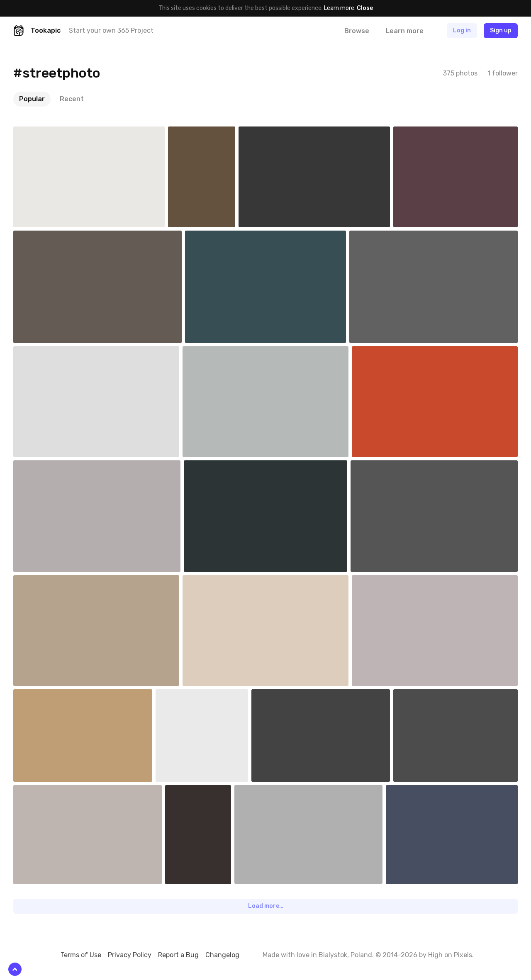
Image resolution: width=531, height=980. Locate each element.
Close (365, 8)
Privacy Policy (130, 955)
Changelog (222, 955)
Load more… (266, 906)
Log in (462, 30)
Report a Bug (178, 955)
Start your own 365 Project (111, 30)
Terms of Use (81, 955)
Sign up (501, 30)
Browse (357, 31)
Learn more (339, 8)
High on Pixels (450, 955)
